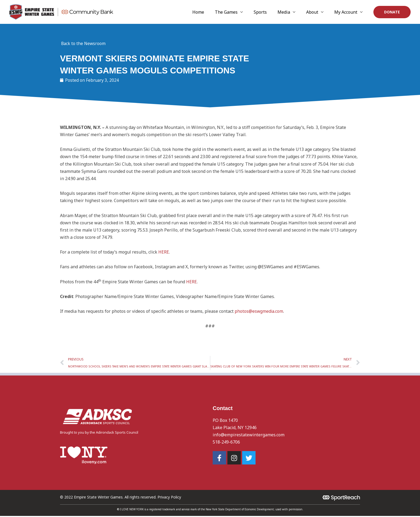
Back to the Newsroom (84, 43)
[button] (392, 12)
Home (228, 12)
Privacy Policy (169, 498)
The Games (250, 12)
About (320, 12)
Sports (279, 12)
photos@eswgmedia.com (259, 311)
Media (297, 12)
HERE (164, 252)
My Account (348, 12)
